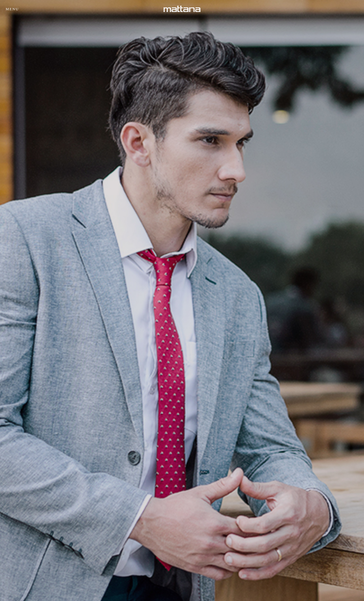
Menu (12, 9)
